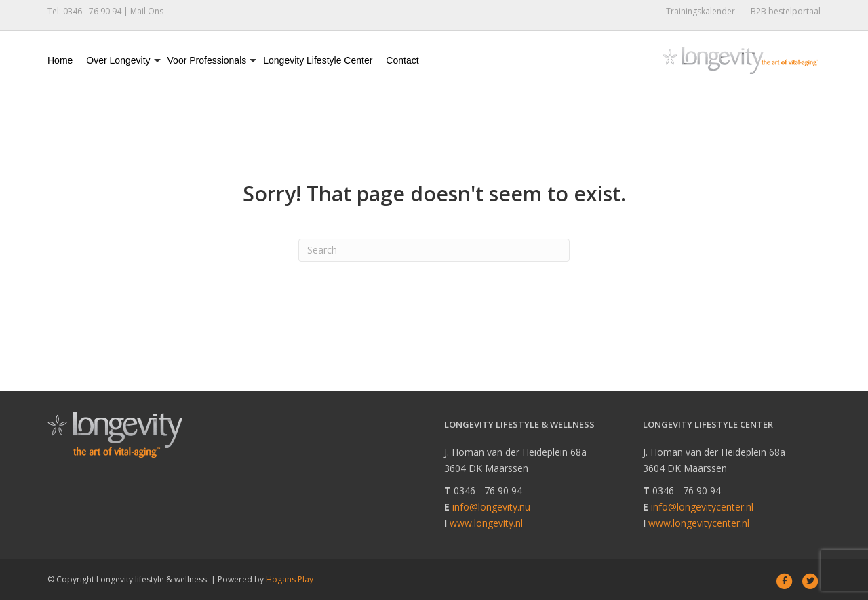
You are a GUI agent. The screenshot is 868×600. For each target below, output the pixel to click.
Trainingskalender (701, 11)
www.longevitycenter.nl (699, 523)
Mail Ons (147, 11)
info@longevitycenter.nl (702, 507)
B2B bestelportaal (786, 11)
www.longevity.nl (486, 523)
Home (60, 60)
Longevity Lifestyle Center (318, 60)
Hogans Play (290, 579)
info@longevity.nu (491, 507)
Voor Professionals (207, 60)
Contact (402, 60)
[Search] (434, 250)
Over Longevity (118, 60)
